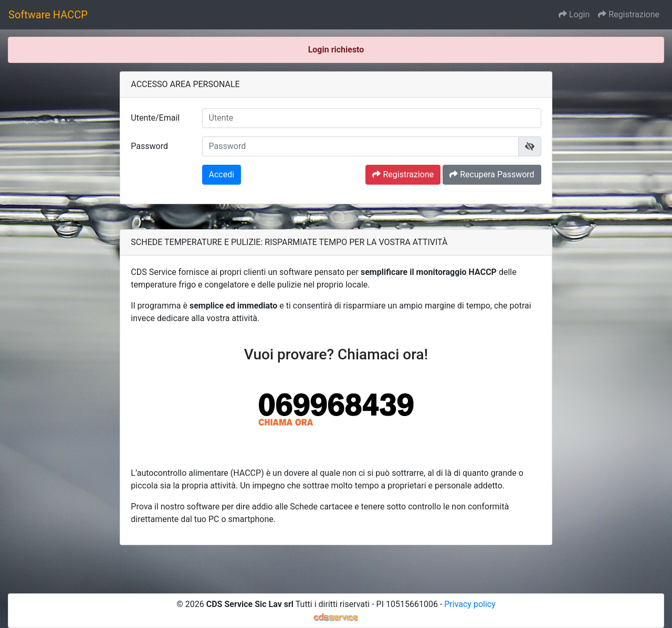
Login (574, 14)
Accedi (222, 174)
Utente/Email (155, 118)
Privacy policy (470, 604)
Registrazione (629, 14)
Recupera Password (492, 174)
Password (149, 146)
